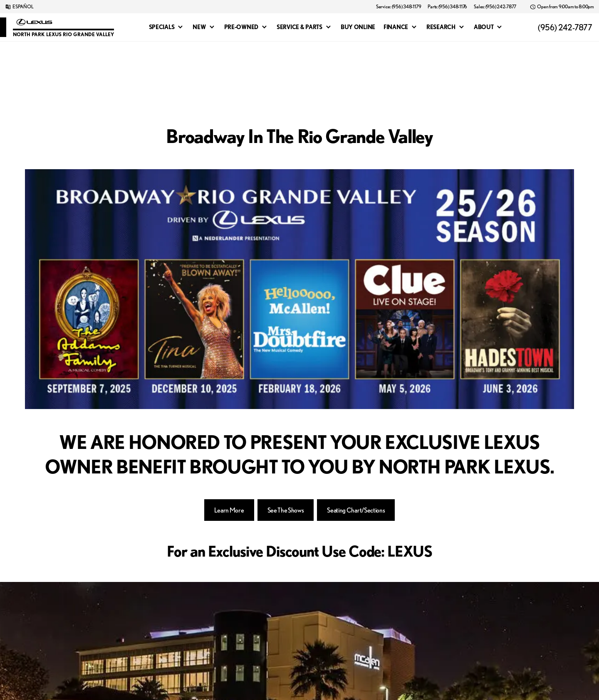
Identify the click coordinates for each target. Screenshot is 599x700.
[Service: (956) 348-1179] (399, 7)
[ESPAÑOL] (19, 7)
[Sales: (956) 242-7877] (495, 7)
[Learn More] (229, 510)
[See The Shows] (286, 510)
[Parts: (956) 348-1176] (447, 7)
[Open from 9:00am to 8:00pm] (562, 7)
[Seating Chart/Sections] (356, 510)
